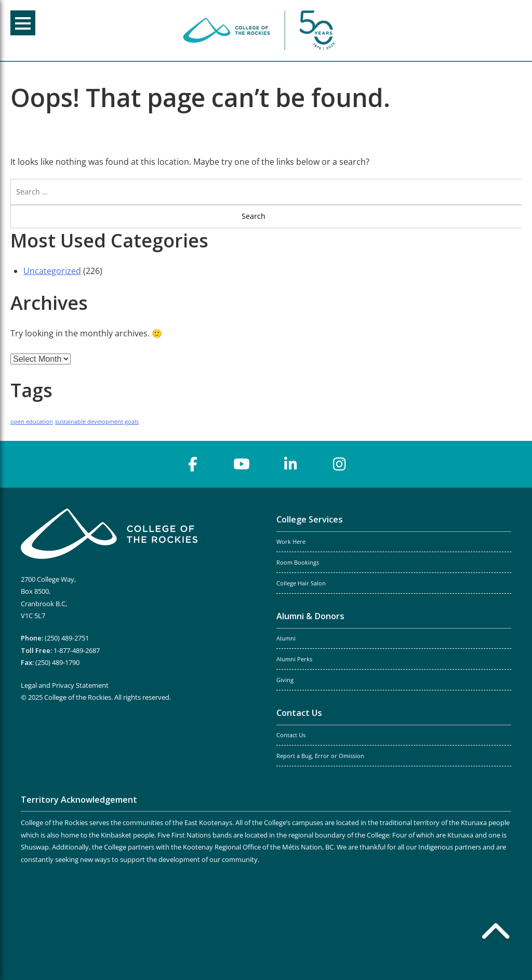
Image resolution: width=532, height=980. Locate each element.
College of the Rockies (261, 30)
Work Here (291, 542)
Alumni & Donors (310, 616)
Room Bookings (298, 563)
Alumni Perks (294, 659)
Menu (23, 23)
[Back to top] (496, 933)
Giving (285, 680)
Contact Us (299, 713)
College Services (310, 519)
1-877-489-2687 (77, 650)
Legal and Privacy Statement (65, 685)
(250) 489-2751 (67, 638)
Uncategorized (52, 271)
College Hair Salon (301, 583)
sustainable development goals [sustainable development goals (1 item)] (97, 422)
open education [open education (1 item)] (32, 422)
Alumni (286, 638)
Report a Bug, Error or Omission (320, 756)
